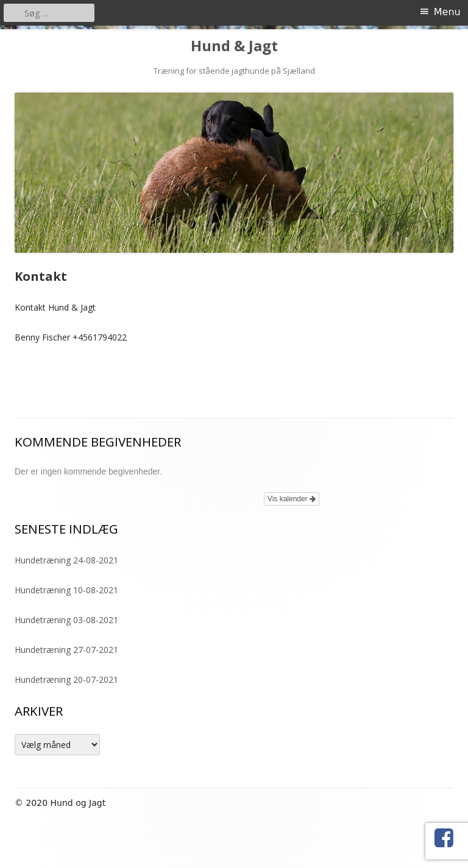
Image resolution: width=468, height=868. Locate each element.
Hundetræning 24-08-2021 (66, 560)
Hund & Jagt (234, 46)
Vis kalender (292, 499)
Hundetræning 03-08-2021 (66, 620)
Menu (447, 12)
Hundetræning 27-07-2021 (66, 650)
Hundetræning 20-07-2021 (66, 679)
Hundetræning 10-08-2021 (66, 590)
